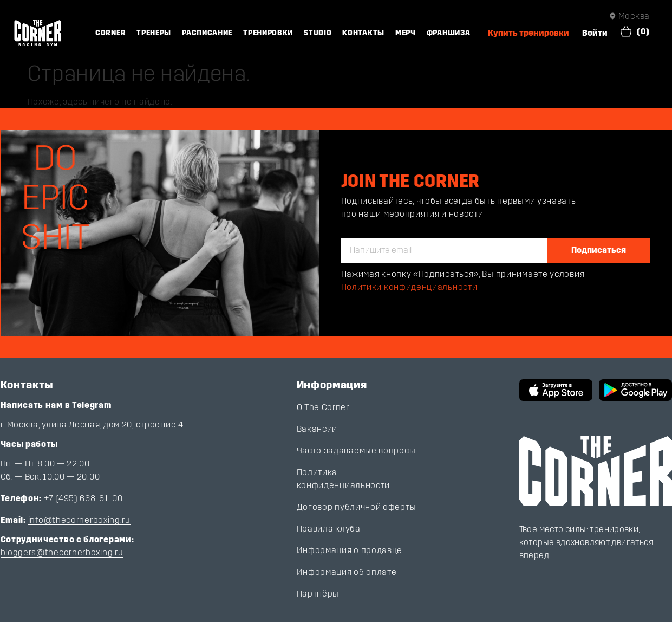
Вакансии (317, 429)
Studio (318, 33)
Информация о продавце (350, 550)
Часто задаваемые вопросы (356, 451)
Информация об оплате (347, 572)
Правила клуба (329, 529)
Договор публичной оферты (357, 507)
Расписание (207, 33)
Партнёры (318, 594)
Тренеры (154, 33)
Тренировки (268, 33)
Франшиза (449, 33)
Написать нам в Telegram (56, 405)
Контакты (363, 33)
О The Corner (323, 407)
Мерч (406, 33)
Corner (110, 33)
